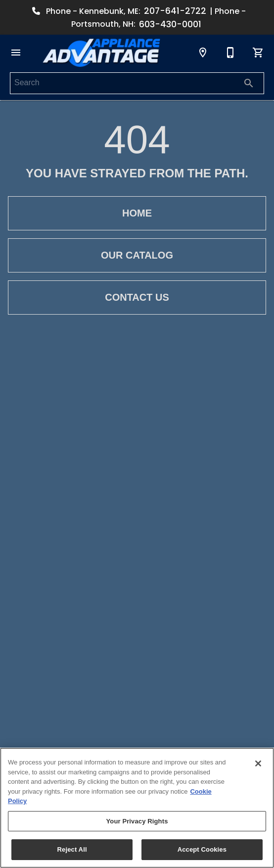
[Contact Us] (230, 53)
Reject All (72, 849)
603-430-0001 (170, 24)
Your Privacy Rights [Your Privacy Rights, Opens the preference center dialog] (137, 821)
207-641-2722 (175, 11)
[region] (137, 808)
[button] (16, 53)
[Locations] (203, 53)
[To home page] (101, 53)
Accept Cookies (202, 849)
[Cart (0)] (258, 53)
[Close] (258, 763)
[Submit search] (249, 83)
